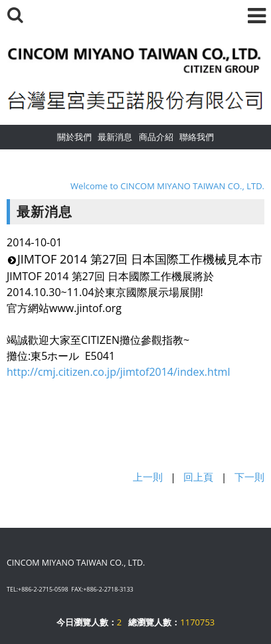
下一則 (249, 477)
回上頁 (198, 477)
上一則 (148, 477)
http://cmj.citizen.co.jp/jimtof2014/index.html (118, 372)
